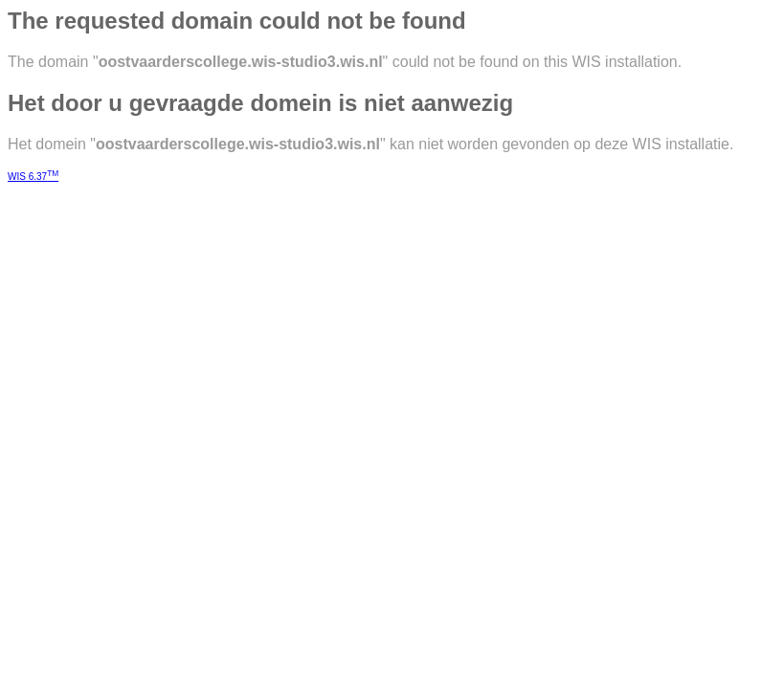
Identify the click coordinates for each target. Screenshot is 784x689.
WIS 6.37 (33, 177)
